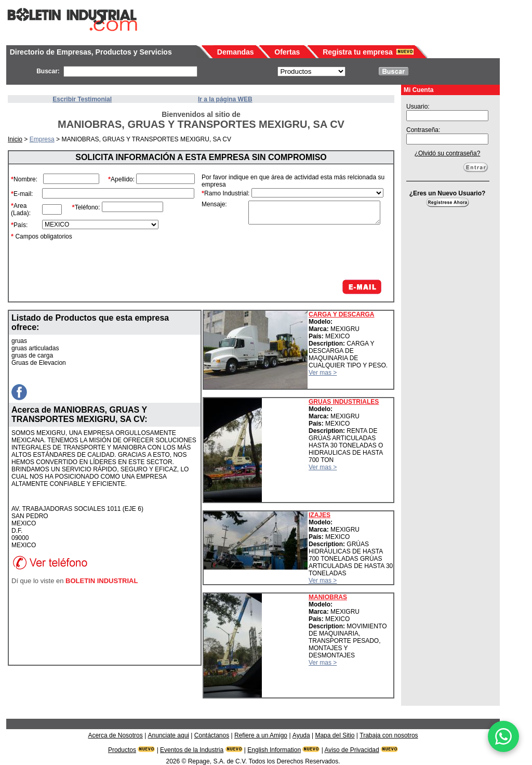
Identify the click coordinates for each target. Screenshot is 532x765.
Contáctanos (212, 735)
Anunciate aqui (169, 735)
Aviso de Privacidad (352, 750)
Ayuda (301, 735)
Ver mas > (323, 373)
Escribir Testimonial (82, 99)
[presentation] (304, 252)
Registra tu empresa (358, 52)
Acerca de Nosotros (115, 735)
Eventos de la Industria (192, 750)
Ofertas (287, 52)
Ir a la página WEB (225, 99)
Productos (122, 750)
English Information (274, 750)
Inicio (15, 139)
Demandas (236, 52)
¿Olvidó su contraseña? (448, 153)
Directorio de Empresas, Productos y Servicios (91, 52)
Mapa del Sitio (335, 735)
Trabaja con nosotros (389, 735)
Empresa (42, 139)
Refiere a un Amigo (261, 735)
